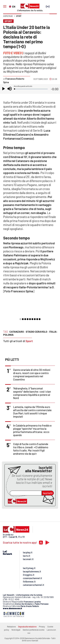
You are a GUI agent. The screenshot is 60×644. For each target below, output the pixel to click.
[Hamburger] (5, 7)
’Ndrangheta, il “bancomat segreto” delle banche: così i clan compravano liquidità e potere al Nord (32, 393)
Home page (8, 16)
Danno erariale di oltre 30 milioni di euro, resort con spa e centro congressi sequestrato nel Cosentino (32, 375)
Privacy (42, 627)
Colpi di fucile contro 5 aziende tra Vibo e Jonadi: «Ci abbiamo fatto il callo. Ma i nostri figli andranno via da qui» (31, 449)
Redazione (11, 627)
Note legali (16, 630)
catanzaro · (17, 332)
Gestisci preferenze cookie (34, 630)
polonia (8, 335)
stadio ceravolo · (37, 332)
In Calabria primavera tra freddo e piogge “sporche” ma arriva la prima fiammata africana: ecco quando (32, 430)
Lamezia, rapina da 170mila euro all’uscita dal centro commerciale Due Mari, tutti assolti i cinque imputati (32, 412)
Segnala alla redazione (27, 627)
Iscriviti (48, 493)
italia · (53, 332)
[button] (53, 18)
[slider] (31, 89)
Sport (19, 16)
